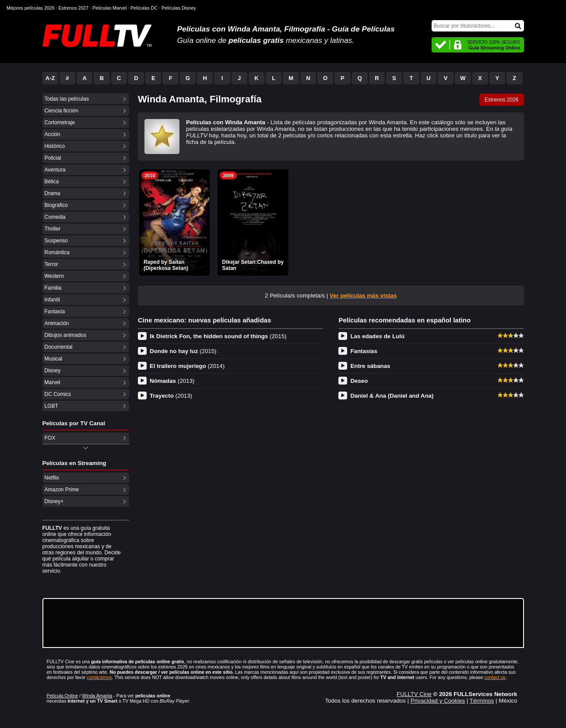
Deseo (359, 381)
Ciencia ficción (62, 111)
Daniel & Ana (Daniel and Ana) (392, 396)
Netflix (52, 478)
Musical (54, 359)
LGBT (51, 406)
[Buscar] (478, 26)
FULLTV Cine (414, 694)
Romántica (57, 252)
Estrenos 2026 (501, 100)
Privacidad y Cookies (438, 701)
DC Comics (58, 394)
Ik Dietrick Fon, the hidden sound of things (218, 336)
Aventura (55, 170)
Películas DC (144, 8)
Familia (53, 288)
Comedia (55, 217)
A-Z (50, 78)
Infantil (52, 300)
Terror (51, 264)
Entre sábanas (370, 366)
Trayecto (171, 396)
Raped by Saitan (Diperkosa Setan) (166, 265)
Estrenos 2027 (74, 8)
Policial (53, 158)
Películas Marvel (109, 8)
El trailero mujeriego (187, 366)
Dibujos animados (65, 335)
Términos (482, 701)
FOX (50, 438)
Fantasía (55, 311)
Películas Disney (179, 8)
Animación (57, 323)
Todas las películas (67, 99)
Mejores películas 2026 (31, 8)
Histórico (55, 146)
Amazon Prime (62, 490)
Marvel (53, 382)
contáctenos (99, 677)
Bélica (52, 182)
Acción (53, 134)
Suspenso (56, 241)
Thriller (53, 229)
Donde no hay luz (183, 351)
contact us (495, 677)
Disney (53, 371)
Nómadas (172, 381)
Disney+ (54, 501)
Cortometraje (60, 122)
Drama (53, 193)
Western (54, 276)
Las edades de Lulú (377, 336)
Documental (59, 347)
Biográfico (56, 205)
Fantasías (364, 351)
